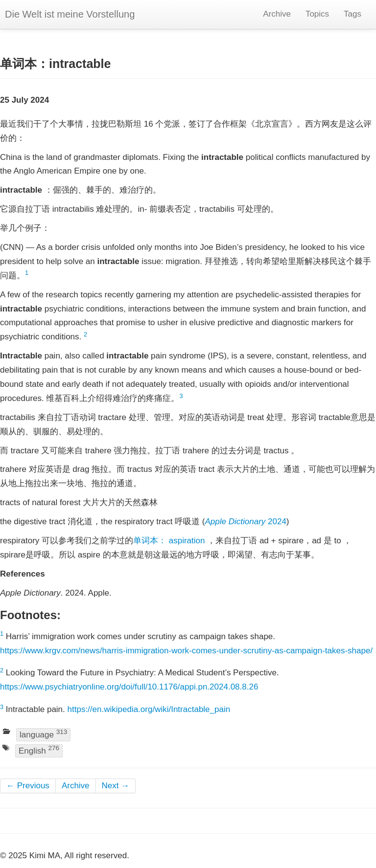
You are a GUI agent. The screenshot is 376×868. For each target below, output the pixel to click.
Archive (277, 14)
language (43, 734)
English (39, 750)
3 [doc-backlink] (181, 396)
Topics (317, 14)
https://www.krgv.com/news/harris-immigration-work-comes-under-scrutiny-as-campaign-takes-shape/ (186, 651)
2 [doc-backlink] (85, 334)
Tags (352, 14)
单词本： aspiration (169, 541)
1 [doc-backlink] (27, 273)
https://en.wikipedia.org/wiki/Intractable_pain (149, 709)
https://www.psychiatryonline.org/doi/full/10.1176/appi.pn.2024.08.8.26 (129, 687)
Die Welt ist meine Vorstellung (70, 14)
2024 (246, 522)
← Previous (28, 786)
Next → (116, 786)
